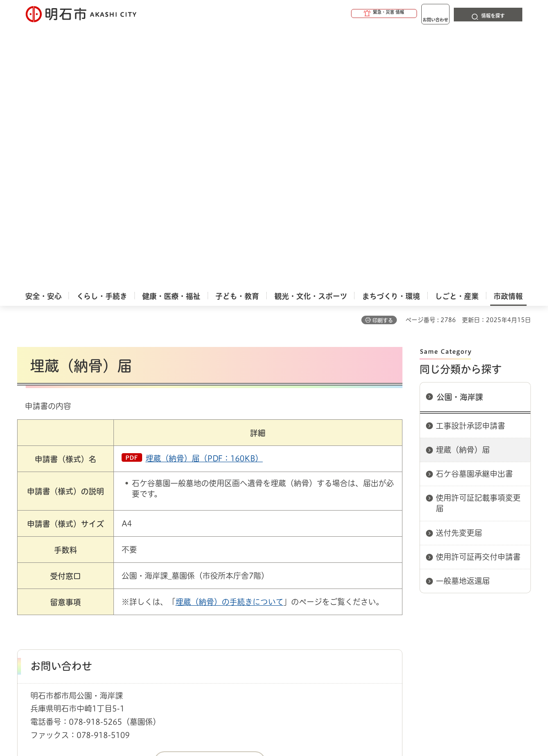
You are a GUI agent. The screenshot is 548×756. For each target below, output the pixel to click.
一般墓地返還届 (463, 321)
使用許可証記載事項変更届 (478, 243)
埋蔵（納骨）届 (463, 190)
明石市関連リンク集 (100, 553)
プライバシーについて (328, 584)
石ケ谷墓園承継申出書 (474, 214)
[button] (351, 14)
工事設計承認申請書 (471, 166)
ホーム (26, 553)
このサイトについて (88, 584)
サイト (473, 584)
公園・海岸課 (460, 137)
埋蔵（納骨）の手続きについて (229, 342)
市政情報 (54, 553)
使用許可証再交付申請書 (478, 297)
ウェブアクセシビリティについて (206, 584)
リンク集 (412, 584)
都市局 (205, 553)
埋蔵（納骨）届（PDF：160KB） (204, 198)
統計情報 (300, 713)
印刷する (383, 60)
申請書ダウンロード (161, 553)
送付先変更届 (459, 273)
